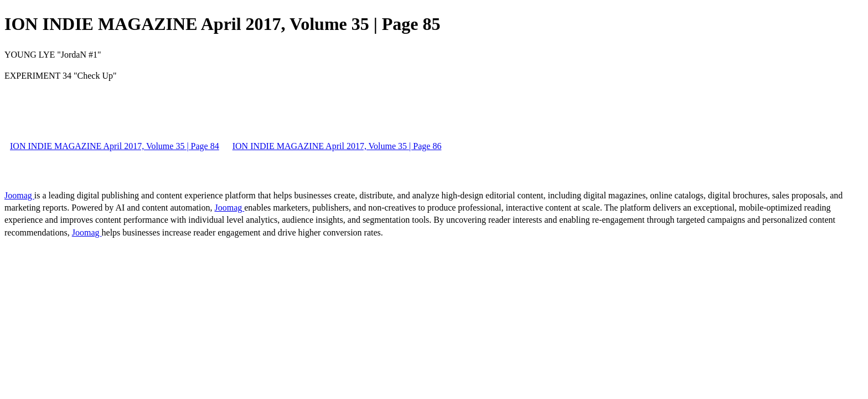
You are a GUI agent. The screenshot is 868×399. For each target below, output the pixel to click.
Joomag (19, 195)
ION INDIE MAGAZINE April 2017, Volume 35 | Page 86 (337, 146)
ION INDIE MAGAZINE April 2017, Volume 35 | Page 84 (115, 146)
